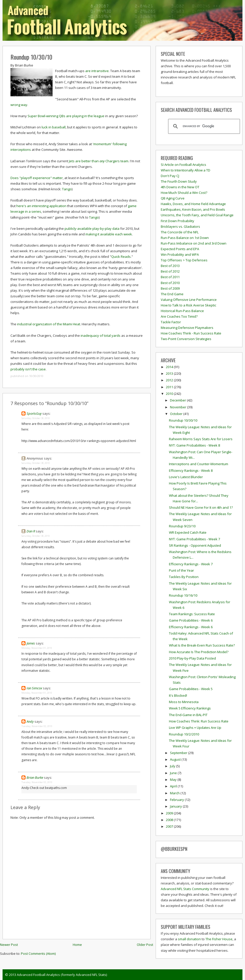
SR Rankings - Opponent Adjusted (195, 545)
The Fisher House (219, 939)
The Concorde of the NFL (180, 232)
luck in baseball (54, 127)
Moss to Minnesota (184, 702)
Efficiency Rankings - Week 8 (191, 471)
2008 (170, 820)
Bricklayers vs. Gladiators (180, 226)
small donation (189, 939)
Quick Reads (121, 257)
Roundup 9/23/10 (182, 526)
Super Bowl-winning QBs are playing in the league (66, 116)
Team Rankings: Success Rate (192, 614)
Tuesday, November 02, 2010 (37, 726)
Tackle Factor (171, 322)
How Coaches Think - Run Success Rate (191, 333)
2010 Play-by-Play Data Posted (192, 658)
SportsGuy (34, 413)
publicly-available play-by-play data (92, 229)
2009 (170, 813)
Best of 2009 (170, 288)
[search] (203, 126)
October (177, 414)
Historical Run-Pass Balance (182, 311)
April (174, 786)
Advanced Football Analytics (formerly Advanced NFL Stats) (62, 975)
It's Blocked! (178, 695)
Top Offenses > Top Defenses (184, 260)
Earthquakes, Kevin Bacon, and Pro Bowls (193, 209)
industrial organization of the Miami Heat (49, 324)
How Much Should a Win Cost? (184, 193)
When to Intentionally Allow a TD (186, 170)
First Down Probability (177, 221)
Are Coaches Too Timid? (179, 316)
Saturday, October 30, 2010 (36, 418)
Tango (67, 189)
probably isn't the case (28, 369)
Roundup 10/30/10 (31, 57)
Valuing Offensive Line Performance (189, 300)
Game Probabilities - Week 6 (191, 620)
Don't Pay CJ (170, 176)
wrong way (19, 105)
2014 (170, 367)
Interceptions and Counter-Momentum (199, 464)
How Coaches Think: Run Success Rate (199, 721)
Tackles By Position (184, 577)
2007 (170, 826)
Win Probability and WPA (180, 254)
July (173, 766)
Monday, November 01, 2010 (37, 648)
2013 (170, 373)
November (179, 407)
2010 (170, 394)
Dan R (31, 531)
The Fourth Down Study (179, 181)
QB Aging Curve (173, 198)
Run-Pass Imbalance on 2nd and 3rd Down (194, 243)
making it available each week (109, 234)
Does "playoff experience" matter (37, 178)
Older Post (145, 945)
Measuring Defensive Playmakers (187, 328)
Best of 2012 (170, 271)
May (174, 780)
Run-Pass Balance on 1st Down (185, 238)
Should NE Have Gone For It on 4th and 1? (201, 507)
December (178, 400)
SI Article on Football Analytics (183, 165)
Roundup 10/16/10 (183, 595)
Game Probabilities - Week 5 (191, 689)
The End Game (172, 294)
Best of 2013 (170, 266)
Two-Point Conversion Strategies (186, 339)
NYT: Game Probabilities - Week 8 (194, 445)
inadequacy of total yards (101, 335)
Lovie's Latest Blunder (186, 477)
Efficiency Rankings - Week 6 (191, 627)
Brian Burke (35, 777)
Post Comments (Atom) (38, 954)
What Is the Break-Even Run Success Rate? (202, 645)
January (176, 806)
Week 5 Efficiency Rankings (190, 708)
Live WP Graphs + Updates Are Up (195, 728)
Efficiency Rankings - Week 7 (191, 564)
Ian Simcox (34, 688)
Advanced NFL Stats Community (185, 889)
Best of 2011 (170, 277)
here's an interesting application (41, 206)
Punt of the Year (181, 570)
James (31, 643)
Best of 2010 (170, 283)
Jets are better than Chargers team (98, 161)
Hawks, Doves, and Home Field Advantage (193, 204)
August (176, 759)
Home (77, 945)
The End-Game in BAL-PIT (188, 715)
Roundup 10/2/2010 (184, 734)
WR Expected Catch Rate (188, 532)
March (175, 793)
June (174, 773)
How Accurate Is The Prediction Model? (199, 652)
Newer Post (9, 945)
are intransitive (97, 71)
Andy (30, 721)
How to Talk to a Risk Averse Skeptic (188, 305)
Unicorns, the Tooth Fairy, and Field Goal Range (197, 215)
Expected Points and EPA (180, 249)
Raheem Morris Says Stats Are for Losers (201, 439)
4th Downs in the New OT (180, 187)
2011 (170, 387)
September (179, 753)
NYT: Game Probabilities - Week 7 (194, 539)
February (177, 800)
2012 (170, 380)
